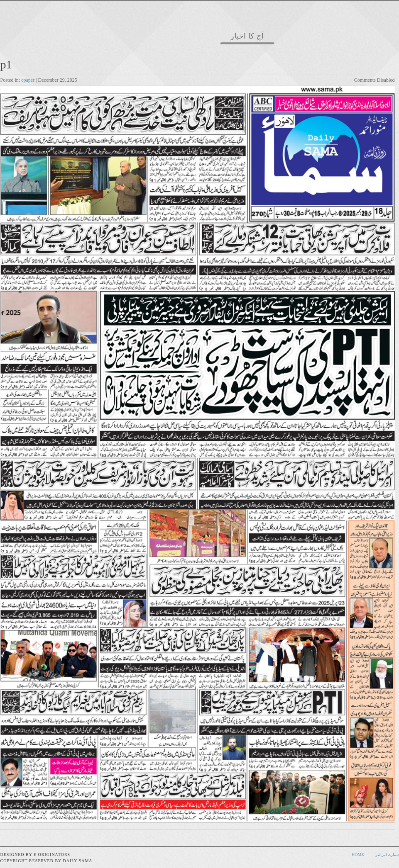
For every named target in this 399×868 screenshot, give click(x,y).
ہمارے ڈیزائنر (387, 855)
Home (358, 855)
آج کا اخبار (247, 36)
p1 (6, 64)
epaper (28, 80)
